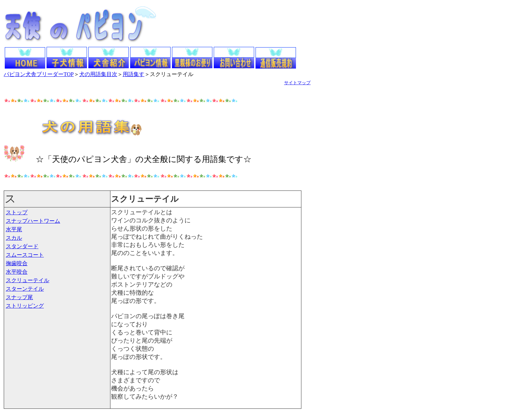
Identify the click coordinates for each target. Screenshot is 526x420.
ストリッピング (25, 306)
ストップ (17, 212)
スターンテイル (25, 289)
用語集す (134, 74)
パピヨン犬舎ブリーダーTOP (39, 74)
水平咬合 (17, 272)
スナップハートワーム (33, 221)
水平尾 (14, 229)
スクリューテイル (28, 280)
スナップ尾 (19, 297)
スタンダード (22, 246)
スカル (14, 238)
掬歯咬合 (17, 263)
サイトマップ (297, 83)
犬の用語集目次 (98, 74)
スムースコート (25, 255)
